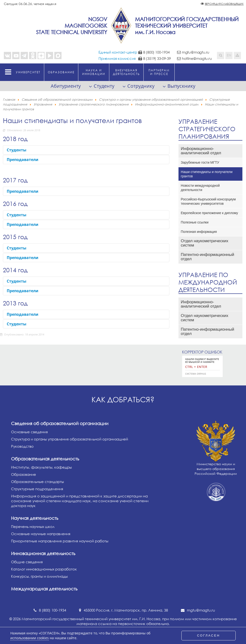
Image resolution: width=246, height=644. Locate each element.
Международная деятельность (44, 589)
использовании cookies (30, 638)
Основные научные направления (41, 534)
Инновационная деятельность (43, 553)
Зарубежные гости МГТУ (200, 162)
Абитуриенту (66, 86)
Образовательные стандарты (37, 482)
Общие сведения (27, 562)
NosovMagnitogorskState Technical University (72, 26)
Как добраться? (123, 399)
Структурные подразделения (37, 489)
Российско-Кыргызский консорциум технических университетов (208, 201)
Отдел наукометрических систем (205, 243)
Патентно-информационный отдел (208, 257)
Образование (24, 474)
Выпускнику (181, 86)
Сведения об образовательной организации (60, 423)
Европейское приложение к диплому (209, 213)
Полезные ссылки (195, 222)
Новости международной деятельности (200, 188)
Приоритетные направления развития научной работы (60, 541)
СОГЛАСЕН (209, 635)
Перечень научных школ (33, 526)
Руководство (22, 446)
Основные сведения (29, 432)
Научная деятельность (35, 518)
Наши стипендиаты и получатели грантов (207, 174)
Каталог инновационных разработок (44, 569)
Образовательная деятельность (45, 459)
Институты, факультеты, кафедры (41, 467)
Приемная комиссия (117, 58)
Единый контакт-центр (118, 52)
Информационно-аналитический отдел (201, 151)
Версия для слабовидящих (224, 4)
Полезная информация (199, 232)
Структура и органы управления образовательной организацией (70, 439)
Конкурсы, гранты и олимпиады (39, 576)
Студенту (104, 86)
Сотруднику (141, 86)
